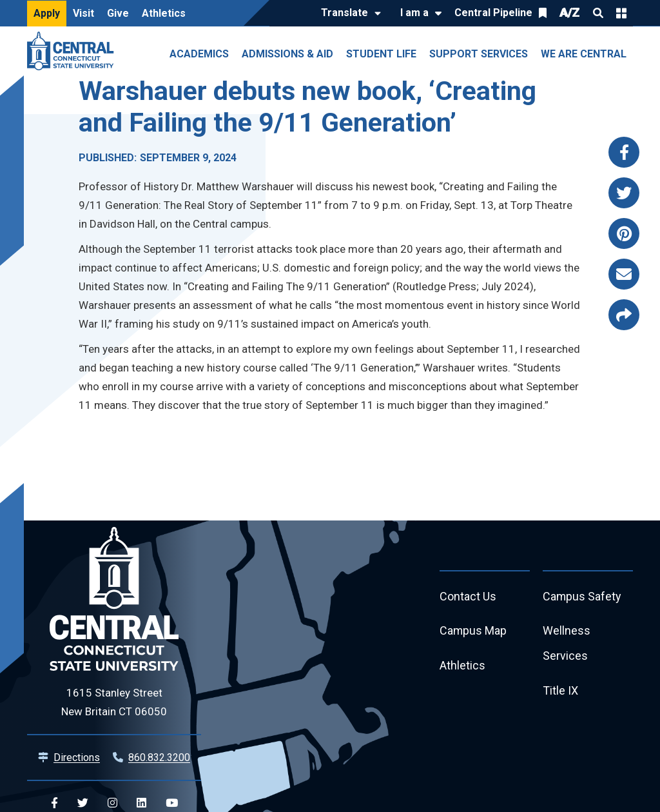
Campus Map (473, 632)
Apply (47, 13)
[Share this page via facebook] (624, 152)
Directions (77, 758)
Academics (199, 54)
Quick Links (621, 13)
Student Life (381, 54)
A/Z (570, 13)
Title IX (560, 692)
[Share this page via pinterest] (624, 233)
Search (598, 13)
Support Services (479, 54)
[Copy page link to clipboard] (624, 315)
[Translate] (348, 14)
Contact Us (468, 597)
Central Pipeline (493, 13)
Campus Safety (582, 597)
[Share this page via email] (624, 274)
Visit (83, 13)
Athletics (164, 13)
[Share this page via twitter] (624, 193)
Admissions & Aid (287, 54)
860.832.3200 (159, 758)
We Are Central (584, 54)
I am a (414, 13)
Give (118, 13)
